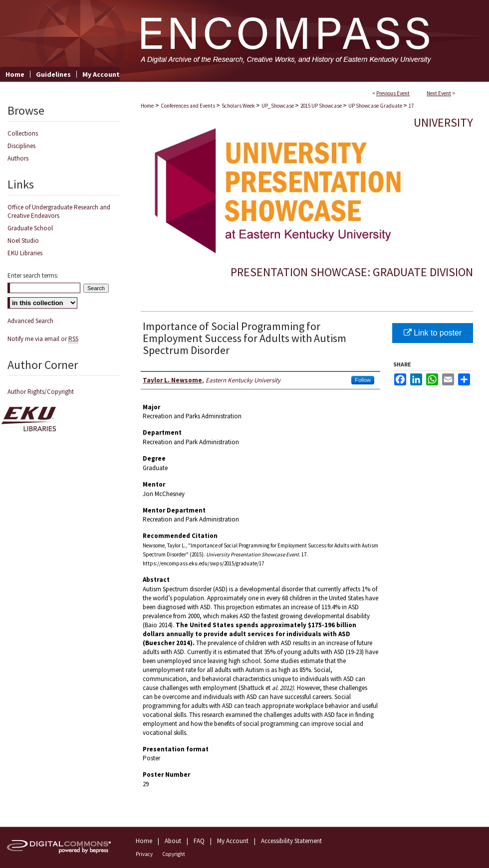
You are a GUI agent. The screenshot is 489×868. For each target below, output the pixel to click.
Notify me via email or (43, 339)
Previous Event (393, 93)
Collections (23, 133)
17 (411, 106)
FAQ (199, 841)
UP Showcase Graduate (376, 106)
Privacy (144, 854)
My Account (233, 841)
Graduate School (30, 228)
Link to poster (433, 333)
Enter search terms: (33, 275)
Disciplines (21, 146)
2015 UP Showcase (322, 106)
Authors (18, 158)
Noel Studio (23, 241)
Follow (363, 380)
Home (147, 106)
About (173, 841)
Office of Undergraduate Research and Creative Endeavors (59, 211)
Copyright (174, 854)
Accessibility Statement (291, 841)
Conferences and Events (188, 106)
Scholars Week (239, 106)
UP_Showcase (278, 106)
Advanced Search (30, 321)
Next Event (439, 93)
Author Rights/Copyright (41, 392)
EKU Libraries (25, 253)
